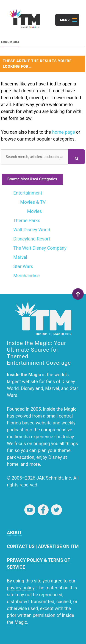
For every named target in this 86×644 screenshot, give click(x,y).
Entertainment (28, 193)
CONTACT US (21, 546)
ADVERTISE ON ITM (58, 546)
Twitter (56, 510)
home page (63, 132)
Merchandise (26, 276)
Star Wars (23, 266)
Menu (65, 20)
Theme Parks (27, 220)
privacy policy (21, 588)
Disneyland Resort (32, 239)
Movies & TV (33, 202)
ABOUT (14, 533)
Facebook (43, 510)
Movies (34, 211)
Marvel (20, 257)
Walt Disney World (32, 230)
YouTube (30, 510)
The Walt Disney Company (40, 248)
